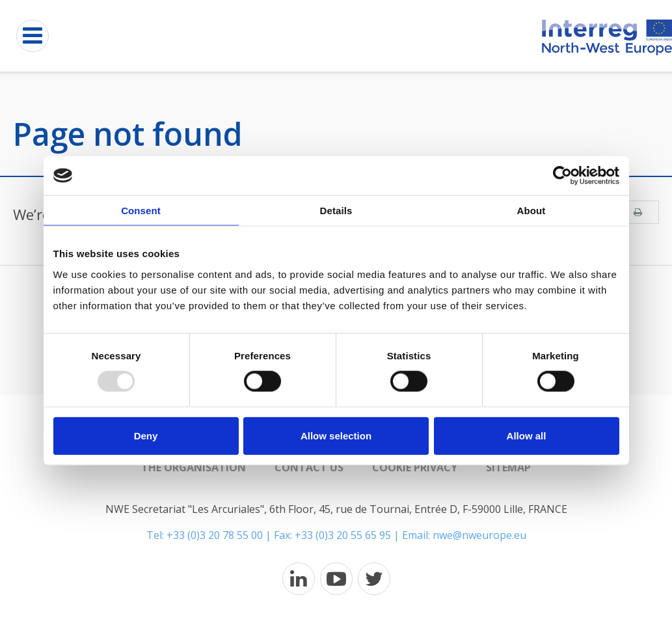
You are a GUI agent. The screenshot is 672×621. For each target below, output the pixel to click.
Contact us (309, 467)
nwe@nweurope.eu (479, 535)
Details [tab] (336, 211)
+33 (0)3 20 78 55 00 (215, 535)
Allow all (527, 435)
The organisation (194, 467)
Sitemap (508, 467)
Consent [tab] (141, 211)
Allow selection (336, 435)
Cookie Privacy (415, 467)
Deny (146, 435)
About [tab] (531, 211)
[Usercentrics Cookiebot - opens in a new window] (562, 176)
